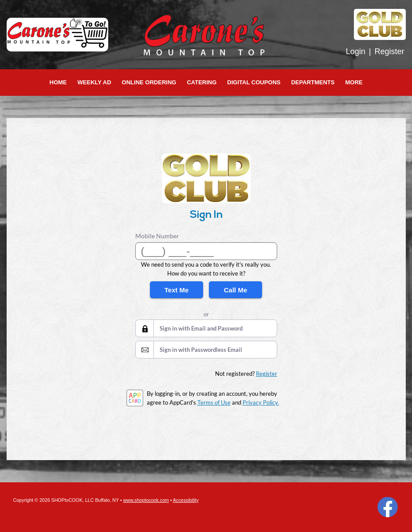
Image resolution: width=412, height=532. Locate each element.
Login (356, 51)
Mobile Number (157, 236)
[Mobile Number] (206, 251)
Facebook (388, 507)
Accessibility (186, 500)
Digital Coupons (254, 82)
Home (58, 82)
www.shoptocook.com (146, 500)
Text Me (177, 290)
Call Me (236, 290)
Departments (313, 82)
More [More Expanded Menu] (354, 82)
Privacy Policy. (261, 402)
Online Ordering (149, 82)
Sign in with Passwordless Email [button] (201, 350)
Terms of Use (214, 402)
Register (389, 51)
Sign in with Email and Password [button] (201, 328)
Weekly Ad (94, 82)
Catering (202, 82)
